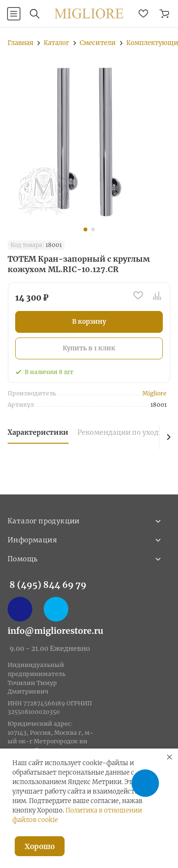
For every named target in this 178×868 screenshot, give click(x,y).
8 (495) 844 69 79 (48, 585)
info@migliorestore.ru (56, 631)
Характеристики (38, 432)
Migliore (155, 393)
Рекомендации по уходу (120, 432)
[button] (85, 229)
